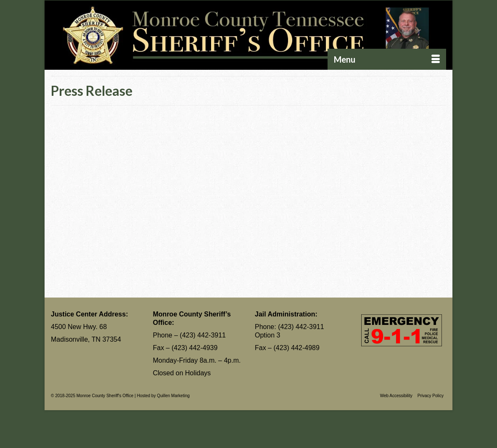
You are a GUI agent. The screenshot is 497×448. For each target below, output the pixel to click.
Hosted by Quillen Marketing (163, 396)
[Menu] (387, 59)
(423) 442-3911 (203, 335)
